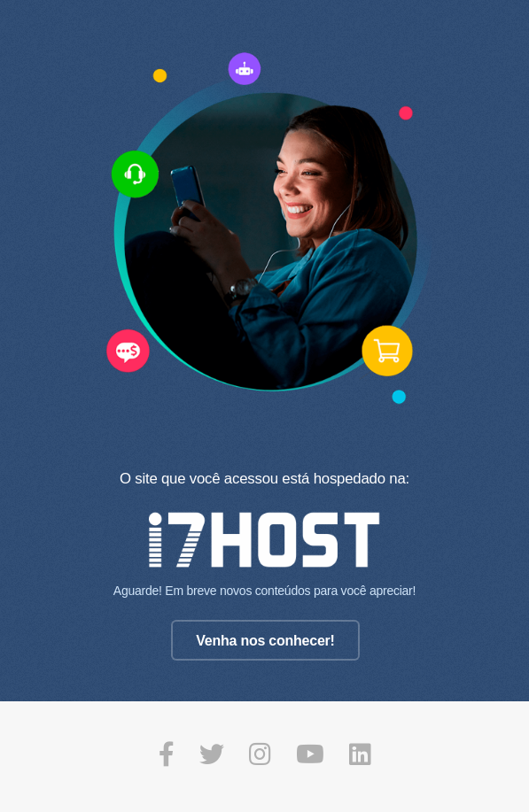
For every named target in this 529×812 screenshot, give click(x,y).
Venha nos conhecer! (265, 641)
